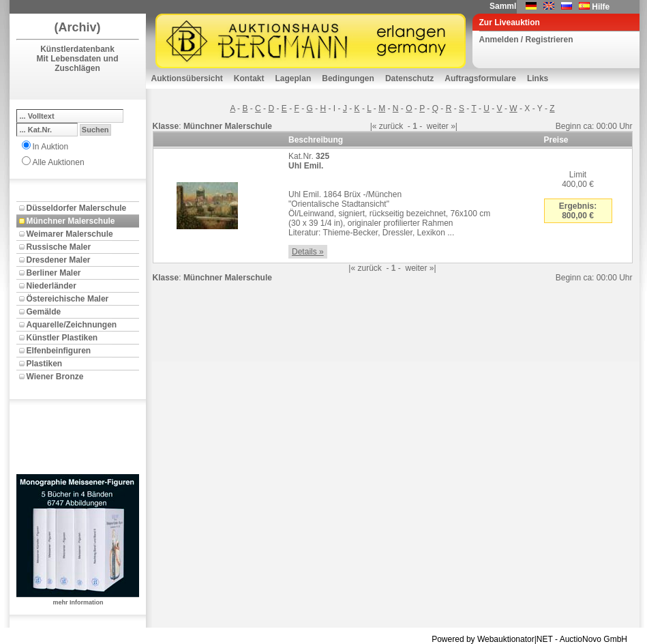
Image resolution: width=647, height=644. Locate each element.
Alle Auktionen (59, 162)
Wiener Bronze (55, 377)
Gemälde (44, 312)
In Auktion (51, 147)
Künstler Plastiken (62, 338)
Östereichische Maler (68, 299)
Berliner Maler (54, 273)
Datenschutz (409, 78)
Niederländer (51, 286)
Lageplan (294, 78)
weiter (438, 126)
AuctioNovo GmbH (593, 639)
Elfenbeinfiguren (59, 351)
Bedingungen (348, 78)
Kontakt (249, 78)
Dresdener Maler (59, 260)
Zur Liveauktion (510, 23)
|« (374, 126)
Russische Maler (59, 247)
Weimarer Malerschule (70, 234)
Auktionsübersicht (187, 78)
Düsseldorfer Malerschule (77, 208)
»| (454, 126)
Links (538, 78)
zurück (391, 126)
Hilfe (601, 7)
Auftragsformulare (480, 78)
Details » (308, 252)
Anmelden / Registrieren (526, 40)
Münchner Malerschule (71, 221)
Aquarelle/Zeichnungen (72, 325)
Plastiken (45, 364)
